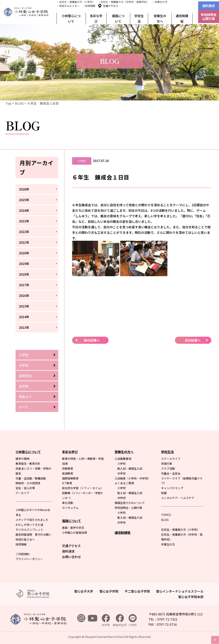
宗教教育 (68, 468)
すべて (23, 407)
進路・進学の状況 (73, 528)
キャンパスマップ (172, 488)
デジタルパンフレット (29, 530)
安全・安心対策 (25, 488)
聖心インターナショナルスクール (180, 591)
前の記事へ (92, 340)
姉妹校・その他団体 (28, 483)
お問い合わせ (71, 557)
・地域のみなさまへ (68, 6)
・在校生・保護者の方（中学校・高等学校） (123, 2)
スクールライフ (171, 459)
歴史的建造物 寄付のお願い (33, 534)
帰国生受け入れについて (130, 503)
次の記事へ (193, 340)
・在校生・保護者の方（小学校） (76, 2)
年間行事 (167, 464)
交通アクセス (111, 6)
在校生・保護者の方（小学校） (180, 530)
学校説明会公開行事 (209, 17)
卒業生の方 (168, 544)
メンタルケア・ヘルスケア (178, 498)
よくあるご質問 (124, 483)
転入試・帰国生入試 (130, 468)
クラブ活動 (168, 468)
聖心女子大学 (84, 591)
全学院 (24, 386)
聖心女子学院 (109, 591)
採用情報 (21, 544)
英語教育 (68, 473)
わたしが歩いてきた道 (29, 525)
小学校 (24, 355)
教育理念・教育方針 (28, 464)
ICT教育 (67, 483)
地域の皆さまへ (25, 539)
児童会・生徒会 (171, 473)
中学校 (24, 365)
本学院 (106, 620)
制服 (164, 493)
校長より (25, 397)
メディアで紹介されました (32, 520)
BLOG (19, 103)
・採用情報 (89, 6)
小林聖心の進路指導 (74, 532)
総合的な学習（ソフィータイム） (83, 488)
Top (8, 103)
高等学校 (25, 376)
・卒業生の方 (160, 2)
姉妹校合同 (120, 620)
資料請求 (209, 6)
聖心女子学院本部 (191, 597)
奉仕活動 (68, 503)
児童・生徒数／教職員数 (31, 478)
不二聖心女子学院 (137, 591)
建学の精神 (22, 459)
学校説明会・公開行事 (128, 508)
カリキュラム (70, 508)
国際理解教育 (70, 478)
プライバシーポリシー (29, 559)
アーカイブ (22, 493)
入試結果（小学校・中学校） (133, 478)
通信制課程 (182, 19)
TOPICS (166, 515)
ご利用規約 (22, 554)
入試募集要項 (123, 459)
